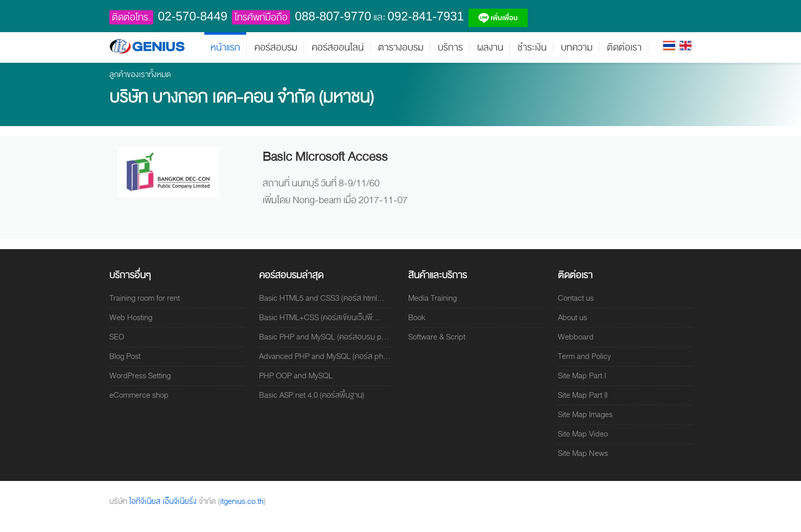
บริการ (450, 47)
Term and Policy (584, 356)
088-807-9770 (333, 16)
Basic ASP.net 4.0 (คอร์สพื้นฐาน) (312, 395)
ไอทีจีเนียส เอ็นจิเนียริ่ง (164, 501)
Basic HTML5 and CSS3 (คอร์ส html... (322, 298)
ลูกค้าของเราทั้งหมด (140, 75)
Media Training (432, 298)
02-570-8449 (193, 16)
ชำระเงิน (532, 47)
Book (417, 318)
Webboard (576, 337)
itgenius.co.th (242, 501)
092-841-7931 (426, 16)
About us (572, 318)
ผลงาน (490, 47)
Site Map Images (585, 415)
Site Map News (583, 453)
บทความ (577, 47)
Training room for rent (145, 298)
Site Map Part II (583, 395)
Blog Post (125, 356)
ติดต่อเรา (624, 47)
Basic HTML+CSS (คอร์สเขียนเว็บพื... (320, 318)
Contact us (576, 298)
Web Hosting (131, 318)
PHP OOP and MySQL (296, 376)
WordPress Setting (140, 376)
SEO (117, 337)
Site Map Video (583, 434)
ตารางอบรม (401, 47)
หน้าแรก (225, 47)
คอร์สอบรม (276, 47)
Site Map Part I (582, 376)
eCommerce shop (139, 395)
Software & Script (437, 337)
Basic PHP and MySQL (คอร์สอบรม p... (324, 337)
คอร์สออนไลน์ (338, 47)
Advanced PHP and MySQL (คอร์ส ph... (325, 356)
